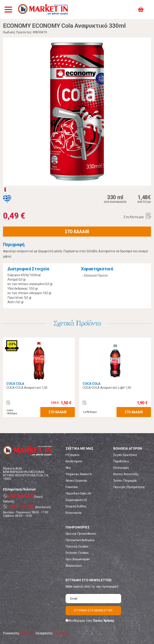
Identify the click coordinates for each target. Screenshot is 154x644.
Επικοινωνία (73, 513)
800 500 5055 (18, 496)
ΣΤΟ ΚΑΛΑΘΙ (77, 232)
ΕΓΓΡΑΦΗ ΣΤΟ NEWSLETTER (93, 610)
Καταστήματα (74, 461)
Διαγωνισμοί (74, 566)
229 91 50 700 (19, 507)
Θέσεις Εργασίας (76, 481)
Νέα (68, 468)
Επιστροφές (121, 468)
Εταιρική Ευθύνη (76, 506)
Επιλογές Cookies (77, 553)
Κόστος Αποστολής (126, 474)
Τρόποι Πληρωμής (125, 481)
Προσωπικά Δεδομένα (80, 540)
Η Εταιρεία (72, 455)
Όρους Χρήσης (104, 621)
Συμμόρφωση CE (76, 500)
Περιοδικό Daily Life (79, 493)
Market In (44, 10)
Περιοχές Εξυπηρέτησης (129, 487)
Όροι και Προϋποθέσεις (81, 534)
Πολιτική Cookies (77, 547)
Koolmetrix (61, 633)
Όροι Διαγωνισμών (78, 559)
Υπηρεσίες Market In (79, 474)
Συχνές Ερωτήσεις (125, 455)
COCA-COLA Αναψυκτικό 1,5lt (27, 388)
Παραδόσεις (121, 461)
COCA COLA (15, 384)
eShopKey (27, 633)
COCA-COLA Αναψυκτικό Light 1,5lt (107, 388)
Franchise (72, 487)
